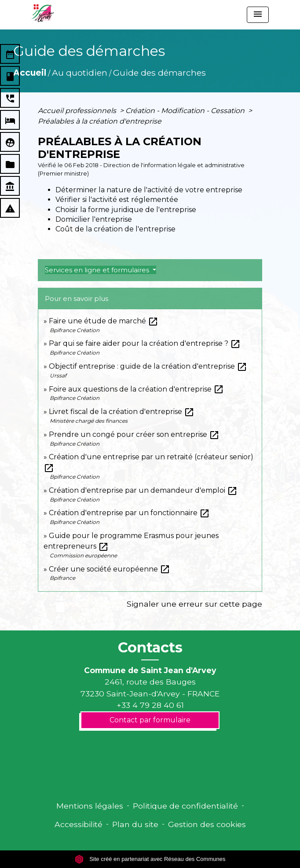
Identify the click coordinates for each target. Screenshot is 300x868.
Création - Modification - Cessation (186, 111)
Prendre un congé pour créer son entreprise (134, 434)
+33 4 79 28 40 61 (150, 705)
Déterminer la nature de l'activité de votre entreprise (149, 190)
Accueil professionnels (78, 111)
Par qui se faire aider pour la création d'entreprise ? (145, 343)
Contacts (150, 648)
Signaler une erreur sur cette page (194, 604)
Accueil (30, 73)
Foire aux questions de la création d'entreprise (136, 389)
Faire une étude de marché (104, 321)
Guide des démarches (159, 73)
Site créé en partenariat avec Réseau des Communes (150, 859)
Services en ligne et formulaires (98, 270)
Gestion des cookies (207, 824)
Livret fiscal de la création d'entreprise (122, 412)
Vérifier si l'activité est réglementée (117, 200)
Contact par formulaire (150, 720)
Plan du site (135, 824)
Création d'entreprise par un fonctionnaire (129, 513)
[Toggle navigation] (258, 15)
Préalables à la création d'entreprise (100, 121)
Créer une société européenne (110, 569)
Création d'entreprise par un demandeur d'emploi (143, 490)
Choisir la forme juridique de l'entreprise (126, 210)
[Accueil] (42, 13)
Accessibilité (79, 824)
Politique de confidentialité (185, 806)
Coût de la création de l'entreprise (115, 229)
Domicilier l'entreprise (94, 219)
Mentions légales (90, 806)
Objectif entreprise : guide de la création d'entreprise (148, 366)
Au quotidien (80, 73)
